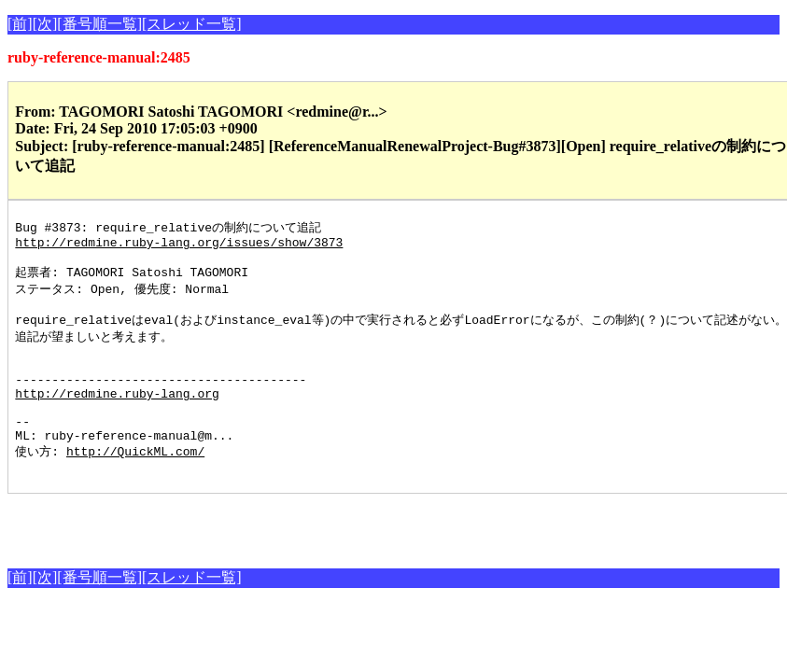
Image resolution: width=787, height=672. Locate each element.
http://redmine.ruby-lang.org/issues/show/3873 (179, 245)
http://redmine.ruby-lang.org (117, 417)
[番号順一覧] (99, 24)
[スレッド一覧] (192, 24)
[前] (20, 24)
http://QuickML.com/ (135, 484)
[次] (45, 24)
